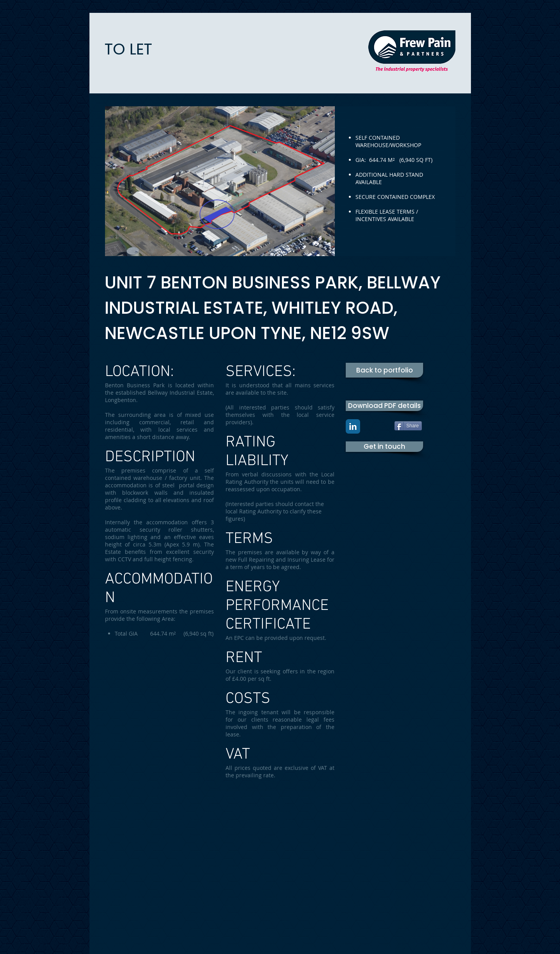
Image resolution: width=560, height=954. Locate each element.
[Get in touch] (384, 447)
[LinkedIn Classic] (353, 426)
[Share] (408, 426)
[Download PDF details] (384, 406)
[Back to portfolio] (384, 370)
